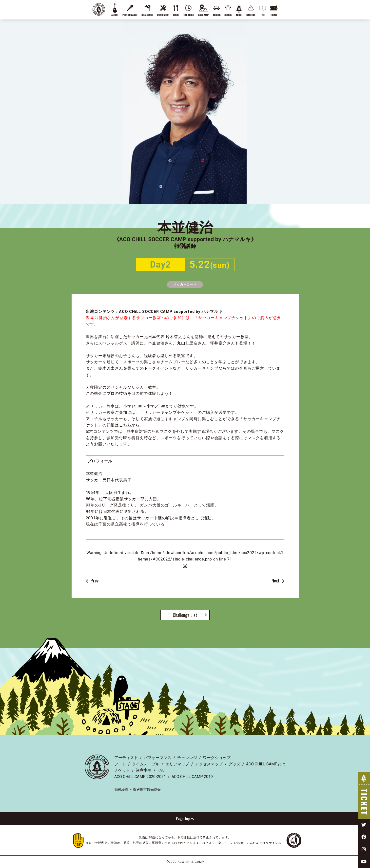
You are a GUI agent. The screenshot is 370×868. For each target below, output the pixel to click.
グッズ (234, 764)
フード (120, 764)
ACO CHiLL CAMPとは (266, 764)
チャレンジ (187, 758)
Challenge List (185, 615)
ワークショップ (217, 758)
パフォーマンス (157, 758)
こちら (125, 425)
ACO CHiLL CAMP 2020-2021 (140, 777)
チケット (122, 770)
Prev (95, 581)
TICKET (364, 795)
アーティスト (126, 758)
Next (275, 581)
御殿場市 (121, 790)
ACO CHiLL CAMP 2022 (99, 9)
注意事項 (144, 770)
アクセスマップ (209, 764)
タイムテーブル (146, 764)
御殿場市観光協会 (147, 790)
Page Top (185, 818)
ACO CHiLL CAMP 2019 (192, 777)
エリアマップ (177, 764)
